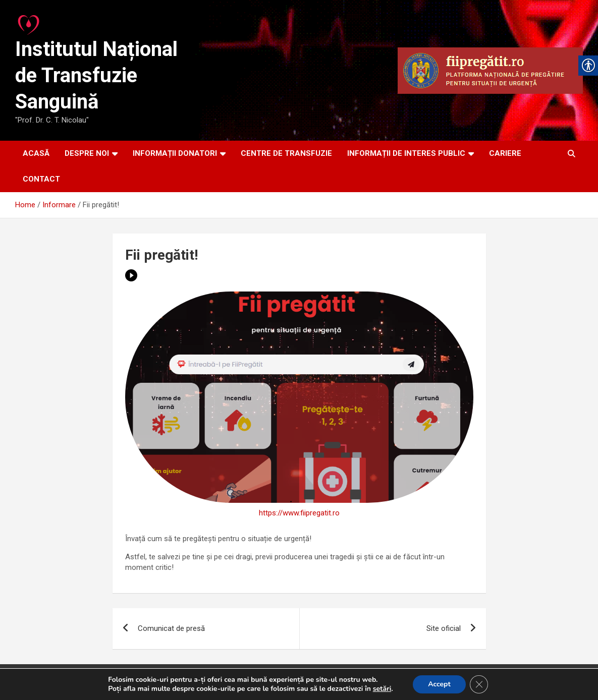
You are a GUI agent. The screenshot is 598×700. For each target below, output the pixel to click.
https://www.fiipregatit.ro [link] (299, 513)
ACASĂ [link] (36, 153)
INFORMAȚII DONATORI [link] (175, 153)
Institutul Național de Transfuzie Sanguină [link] (96, 75)
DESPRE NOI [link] (87, 153)
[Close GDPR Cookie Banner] (479, 684)
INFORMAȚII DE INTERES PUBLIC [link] (406, 153)
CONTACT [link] (41, 179)
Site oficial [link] (444, 628)
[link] (29, 22)
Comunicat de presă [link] (171, 628)
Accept (439, 684)
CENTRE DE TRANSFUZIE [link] (286, 153)
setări (382, 689)
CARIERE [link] (505, 153)
